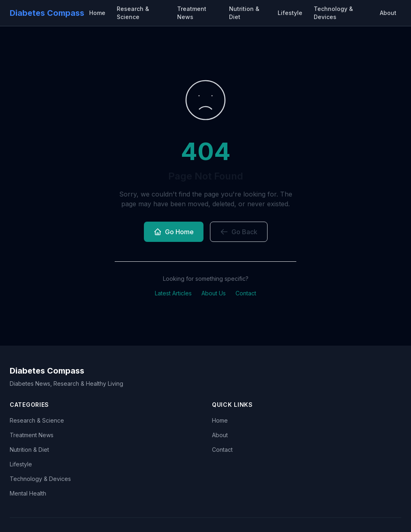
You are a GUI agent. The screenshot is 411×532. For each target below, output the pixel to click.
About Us (214, 293)
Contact (246, 293)
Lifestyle (290, 13)
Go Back (239, 232)
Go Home (174, 232)
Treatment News (192, 13)
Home (97, 13)
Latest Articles (173, 293)
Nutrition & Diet (244, 13)
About (388, 13)
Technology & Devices (333, 13)
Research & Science (133, 13)
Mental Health (28, 493)
